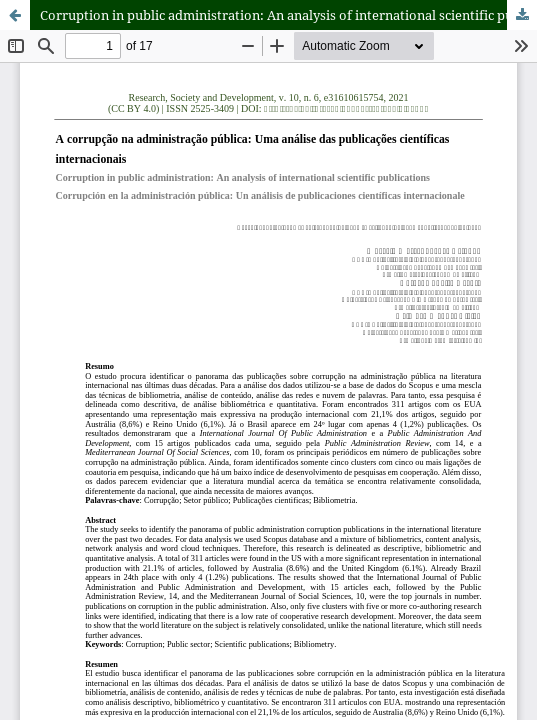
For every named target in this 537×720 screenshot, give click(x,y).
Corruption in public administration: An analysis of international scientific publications (288, 15)
